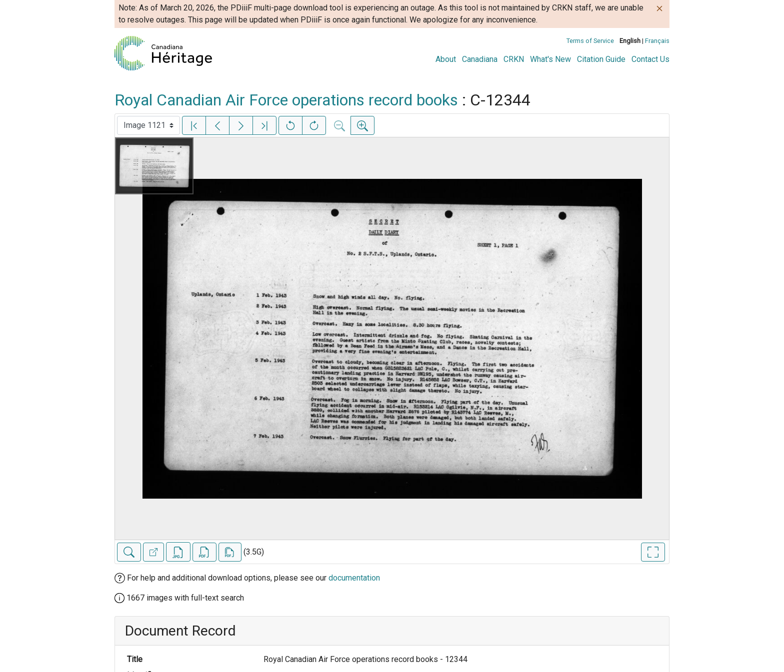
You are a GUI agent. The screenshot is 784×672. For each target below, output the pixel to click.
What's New (550, 59)
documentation (354, 578)
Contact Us (650, 59)
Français (657, 41)
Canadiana (480, 59)
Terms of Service (590, 41)
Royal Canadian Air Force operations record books (286, 100)
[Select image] (148, 125)
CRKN (514, 59)
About (446, 59)
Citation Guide (601, 59)
